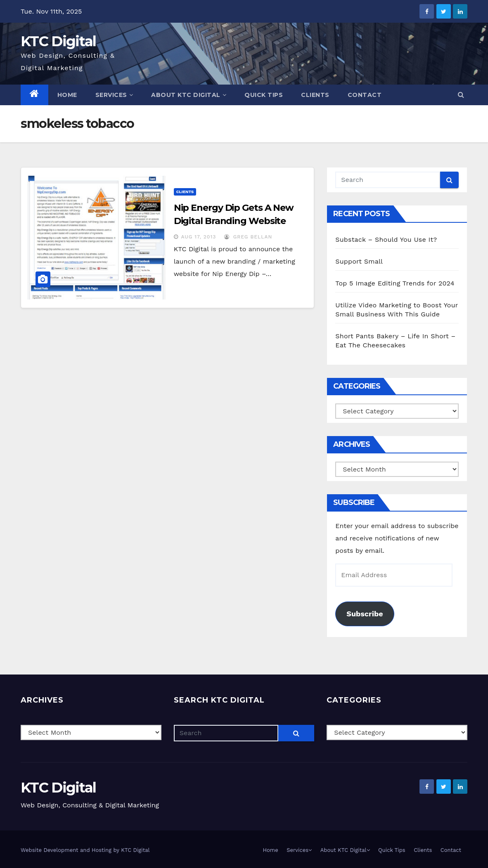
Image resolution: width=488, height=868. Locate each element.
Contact (365, 95)
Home (67, 95)
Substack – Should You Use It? (386, 239)
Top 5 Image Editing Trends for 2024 (395, 283)
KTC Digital (58, 41)
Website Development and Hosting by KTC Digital (85, 850)
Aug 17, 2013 (199, 237)
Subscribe (365, 614)
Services (114, 95)
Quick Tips (264, 95)
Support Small (359, 261)
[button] (461, 95)
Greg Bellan (248, 237)
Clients (315, 95)
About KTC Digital (189, 95)
